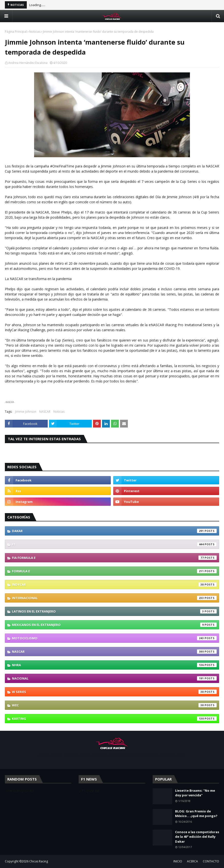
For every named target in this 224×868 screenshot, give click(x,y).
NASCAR (45, 412)
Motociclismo (114, 638)
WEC (114, 705)
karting (114, 719)
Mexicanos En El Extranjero (114, 625)
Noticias (35, 32)
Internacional (114, 598)
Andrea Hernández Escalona (28, 63)
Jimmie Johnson (26, 412)
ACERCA (192, 861)
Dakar (114, 531)
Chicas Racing (39, 861)
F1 (114, 544)
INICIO (178, 861)
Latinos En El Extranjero (114, 611)
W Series (114, 692)
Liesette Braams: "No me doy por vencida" (195, 793)
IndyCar (114, 585)
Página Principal (16, 32)
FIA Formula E (114, 558)
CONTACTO (211, 861)
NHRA (114, 665)
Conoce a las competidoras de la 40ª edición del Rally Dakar (197, 837)
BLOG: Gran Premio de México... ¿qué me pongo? (196, 814)
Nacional (114, 678)
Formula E (114, 571)
